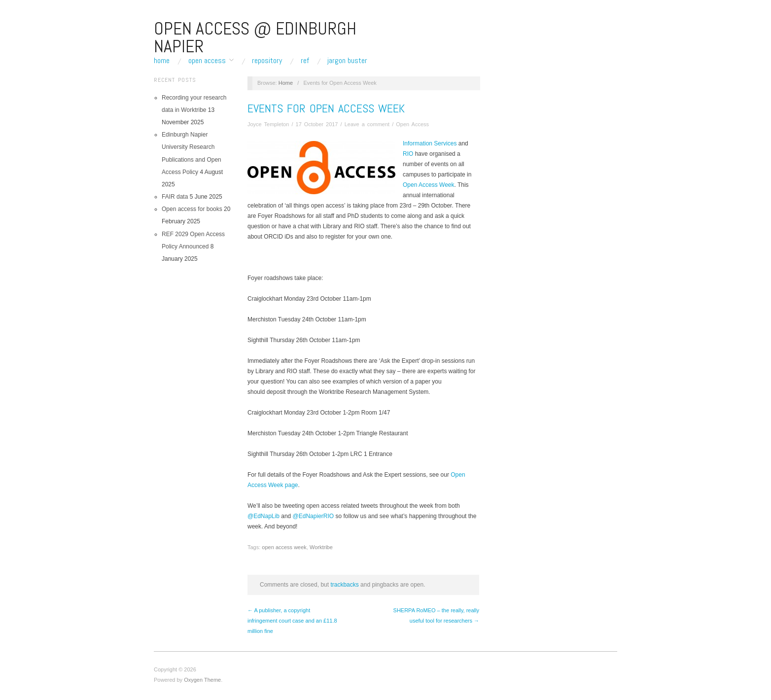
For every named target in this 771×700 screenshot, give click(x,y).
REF (305, 61)
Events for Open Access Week (326, 108)
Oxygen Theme (202, 680)
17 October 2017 (317, 124)
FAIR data (175, 197)
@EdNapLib (263, 516)
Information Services (430, 143)
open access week (284, 547)
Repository (267, 61)
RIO (409, 154)
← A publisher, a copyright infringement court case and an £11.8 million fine (292, 621)
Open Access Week (429, 185)
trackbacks (344, 585)
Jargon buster (347, 61)
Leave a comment (367, 124)
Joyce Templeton (268, 124)
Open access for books (192, 209)
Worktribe (321, 547)
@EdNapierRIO (314, 516)
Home (162, 61)
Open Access (207, 61)
